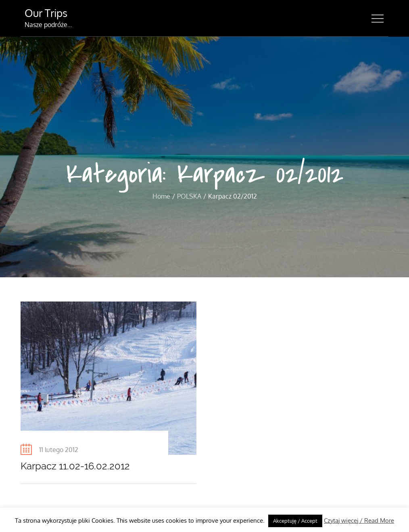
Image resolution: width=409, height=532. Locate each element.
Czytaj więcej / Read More (359, 520)
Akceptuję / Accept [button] (295, 521)
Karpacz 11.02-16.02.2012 (75, 466)
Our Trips (46, 13)
